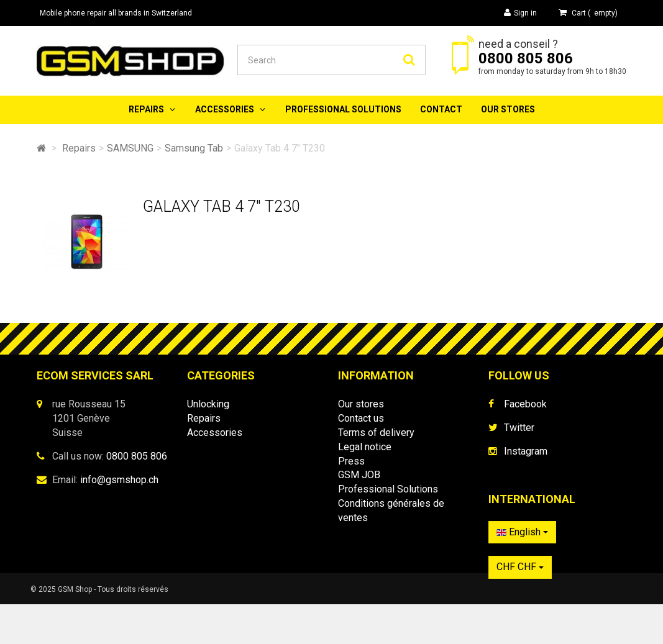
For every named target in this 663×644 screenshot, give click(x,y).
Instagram (526, 451)
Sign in (520, 13)
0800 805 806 (526, 58)
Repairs (146, 109)
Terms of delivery (376, 433)
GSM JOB (359, 475)
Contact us (361, 418)
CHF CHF (520, 573)
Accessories (225, 109)
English (522, 538)
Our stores (508, 109)
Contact (441, 109)
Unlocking (208, 404)
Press (351, 461)
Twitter (519, 428)
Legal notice (365, 447)
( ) (588, 13)
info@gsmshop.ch (119, 480)
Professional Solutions (343, 109)
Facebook (525, 404)
